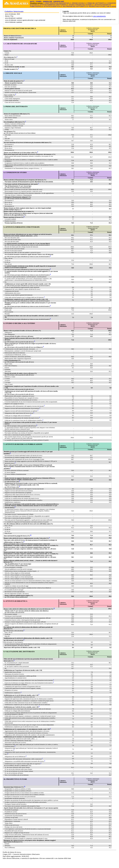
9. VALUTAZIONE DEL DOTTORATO (73, 6)
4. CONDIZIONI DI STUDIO (15, 172)
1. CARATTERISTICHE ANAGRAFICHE (56, 3)
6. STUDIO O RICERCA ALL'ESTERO (79, 5)
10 (31, 535)
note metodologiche (99, 16)
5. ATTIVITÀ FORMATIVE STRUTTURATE (52, 5)
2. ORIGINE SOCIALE (78, 3)
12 (25, 786)
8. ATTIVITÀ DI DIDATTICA (51, 6)
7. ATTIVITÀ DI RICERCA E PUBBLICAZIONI (23, 444)
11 (54, 608)
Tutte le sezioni (111, 6)
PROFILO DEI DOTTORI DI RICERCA (20, 28)
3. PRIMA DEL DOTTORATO (95, 3)
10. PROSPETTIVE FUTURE (96, 6)
